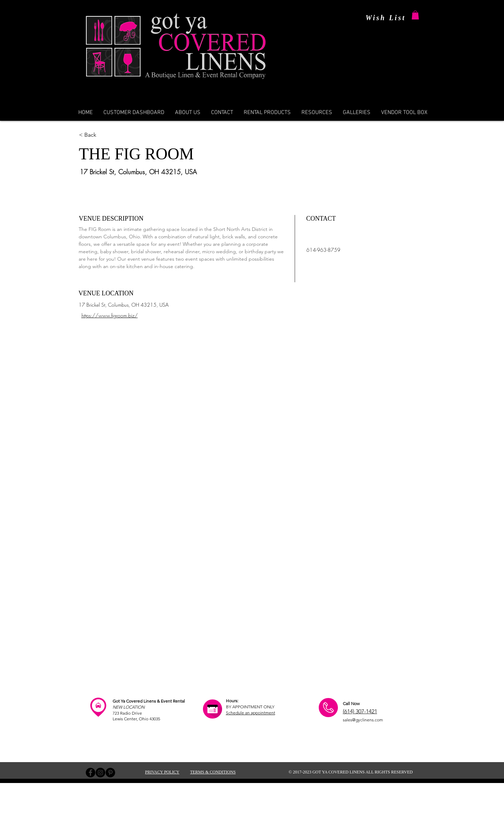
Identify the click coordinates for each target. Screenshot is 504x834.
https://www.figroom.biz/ (110, 315)
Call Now (351, 703)
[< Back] (115, 135)
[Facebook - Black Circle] (90, 773)
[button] (415, 15)
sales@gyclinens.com (363, 720)
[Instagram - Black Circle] (100, 773)
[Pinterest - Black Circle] (110, 773)
